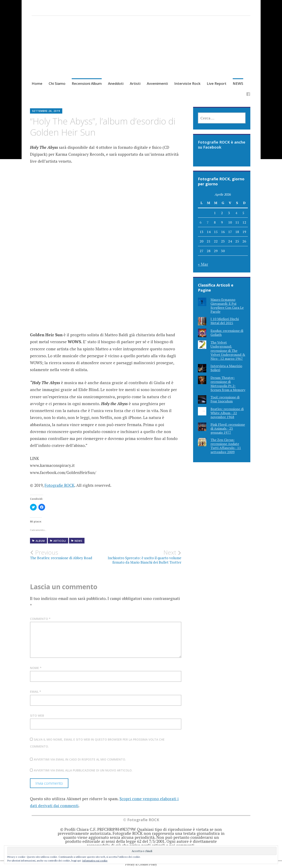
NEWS (238, 83)
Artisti (135, 83)
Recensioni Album (87, 83)
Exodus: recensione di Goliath (227, 333)
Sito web (37, 715)
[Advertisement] (141, 52)
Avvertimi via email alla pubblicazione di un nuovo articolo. (83, 770)
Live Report (217, 83)
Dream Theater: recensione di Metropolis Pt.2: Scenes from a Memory (228, 384)
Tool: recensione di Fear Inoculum (225, 399)
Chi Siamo (57, 83)
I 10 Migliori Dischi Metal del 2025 (225, 321)
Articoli (60, 541)
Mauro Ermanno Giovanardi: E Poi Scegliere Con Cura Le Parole (227, 306)
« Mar (203, 264)
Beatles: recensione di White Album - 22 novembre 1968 (227, 413)
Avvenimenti (157, 83)
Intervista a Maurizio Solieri (226, 368)
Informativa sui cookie (95, 861)
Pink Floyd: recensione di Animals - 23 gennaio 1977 (228, 428)
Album (40, 541)
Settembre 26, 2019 (46, 111)
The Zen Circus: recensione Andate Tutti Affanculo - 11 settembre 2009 (226, 446)
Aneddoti (116, 83)
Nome (36, 668)
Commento (40, 619)
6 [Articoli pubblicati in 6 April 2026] (201, 222)
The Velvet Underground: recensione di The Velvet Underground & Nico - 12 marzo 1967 (228, 350)
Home (37, 83)
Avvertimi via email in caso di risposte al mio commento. (80, 759)
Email (36, 692)
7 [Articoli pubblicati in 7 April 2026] (208, 222)
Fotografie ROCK (59, 485)
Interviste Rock (187, 83)
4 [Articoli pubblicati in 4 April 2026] (236, 213)
